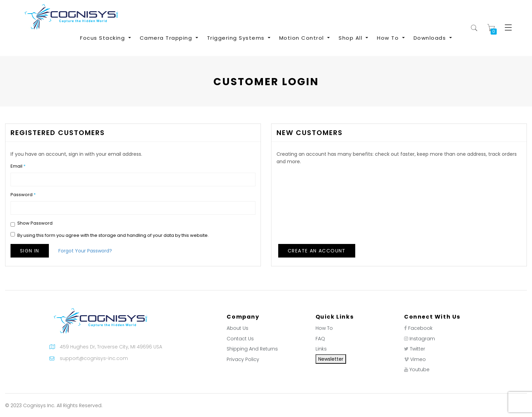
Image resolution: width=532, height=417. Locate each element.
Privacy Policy (243, 359)
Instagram (422, 339)
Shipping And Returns (252, 349)
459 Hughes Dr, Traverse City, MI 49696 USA (111, 347)
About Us (237, 328)
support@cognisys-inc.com (94, 358)
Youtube (420, 369)
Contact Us (240, 339)
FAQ (320, 339)
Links (321, 349)
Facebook (420, 328)
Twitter (417, 349)
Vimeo (418, 359)
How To (324, 328)
